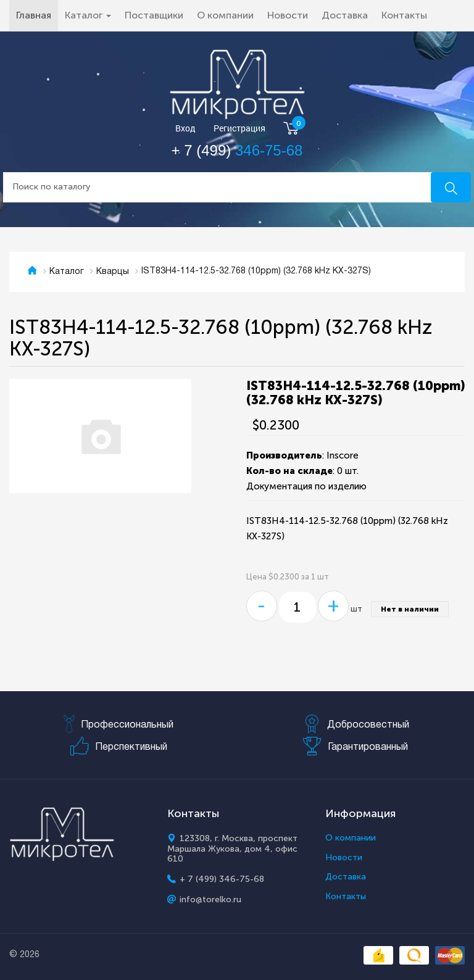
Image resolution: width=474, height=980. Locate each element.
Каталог (67, 272)
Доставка (345, 15)
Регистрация (239, 129)
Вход (185, 129)
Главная (37, 15)
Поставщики (154, 15)
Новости (288, 15)
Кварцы (113, 272)
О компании (225, 15)
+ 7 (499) (237, 150)
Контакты (404, 15)
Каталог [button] (88, 15)
